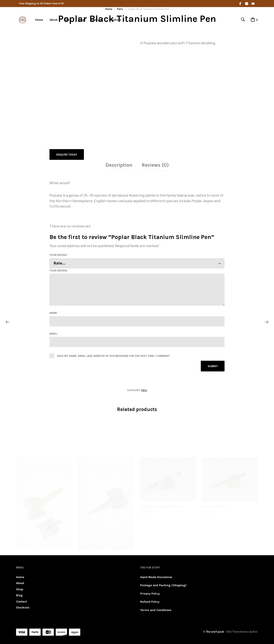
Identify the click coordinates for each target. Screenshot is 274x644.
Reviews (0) (155, 165)
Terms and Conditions (156, 610)
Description (119, 165)
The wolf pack (215, 631)
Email (54, 333)
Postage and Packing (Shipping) (163, 585)
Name (54, 313)
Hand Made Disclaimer (156, 577)
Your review (59, 270)
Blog (81, 20)
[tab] (119, 165)
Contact (97, 20)
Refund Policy (150, 602)
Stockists (115, 20)
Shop (68, 20)
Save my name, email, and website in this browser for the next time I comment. (114, 356)
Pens (144, 390)
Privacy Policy (150, 593)
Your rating (59, 255)
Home (39, 20)
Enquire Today (67, 155)
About (54, 20)
